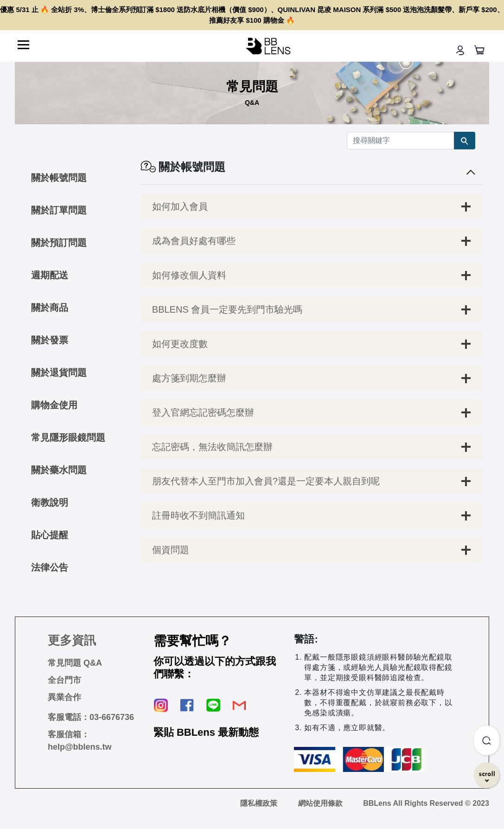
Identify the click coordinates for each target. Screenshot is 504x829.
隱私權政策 (259, 803)
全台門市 (64, 680)
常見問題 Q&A (75, 663)
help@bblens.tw (80, 747)
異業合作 (64, 697)
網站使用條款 (320, 803)
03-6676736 (112, 717)
